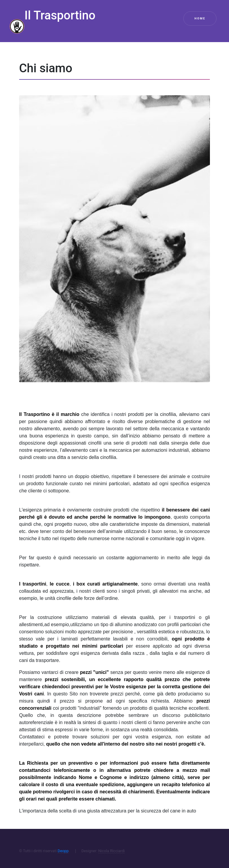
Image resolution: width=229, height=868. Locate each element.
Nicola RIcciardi (111, 851)
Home (200, 18)
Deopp (63, 851)
